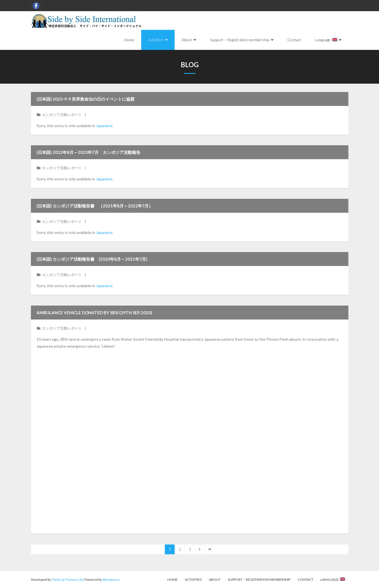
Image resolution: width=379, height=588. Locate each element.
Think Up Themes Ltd (67, 579)
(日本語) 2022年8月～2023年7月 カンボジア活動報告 (88, 152)
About (215, 579)
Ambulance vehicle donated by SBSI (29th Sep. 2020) (94, 313)
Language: (333, 579)
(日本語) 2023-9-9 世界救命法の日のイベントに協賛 (85, 99)
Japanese (104, 126)
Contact (305, 579)
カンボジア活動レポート (62, 115)
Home (173, 579)
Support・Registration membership (259, 579)
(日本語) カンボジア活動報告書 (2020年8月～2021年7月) (92, 259)
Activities (193, 579)
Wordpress (111, 579)
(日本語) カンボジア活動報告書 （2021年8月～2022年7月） (95, 206)
